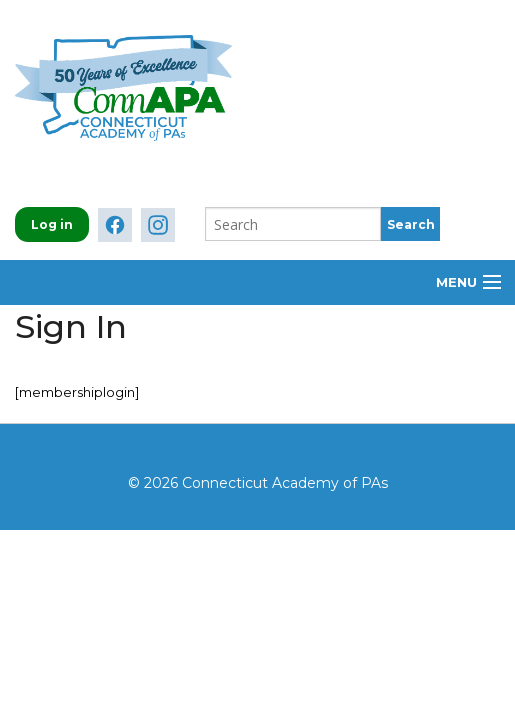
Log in (52, 224)
